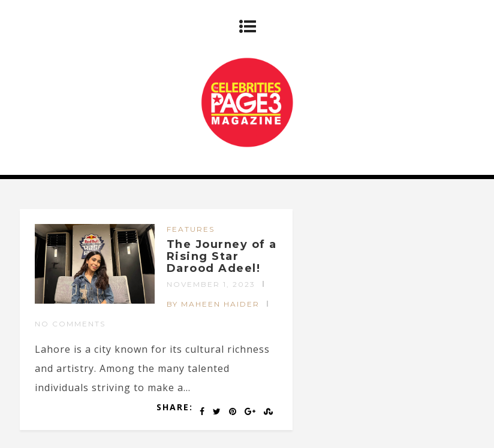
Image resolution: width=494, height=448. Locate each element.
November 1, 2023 (211, 284)
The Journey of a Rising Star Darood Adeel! (222, 256)
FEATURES (191, 229)
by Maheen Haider (213, 304)
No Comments (70, 324)
